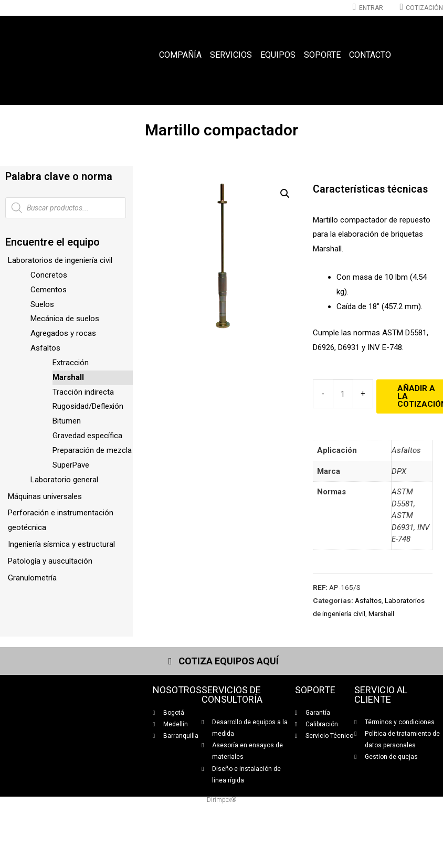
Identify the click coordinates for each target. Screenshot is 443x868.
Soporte (322, 55)
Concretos (49, 275)
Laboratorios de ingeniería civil (60, 260)
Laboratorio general (64, 480)
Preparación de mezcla (92, 450)
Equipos (278, 55)
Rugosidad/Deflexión (88, 406)
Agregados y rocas (63, 333)
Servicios (231, 55)
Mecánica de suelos (65, 319)
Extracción (71, 363)
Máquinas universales (45, 496)
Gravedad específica (87, 436)
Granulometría (32, 578)
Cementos (49, 290)
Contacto (370, 55)
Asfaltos (45, 348)
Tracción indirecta (83, 392)
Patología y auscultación (50, 561)
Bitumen (67, 421)
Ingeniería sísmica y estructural (61, 544)
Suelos (42, 304)
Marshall (68, 377)
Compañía (180, 55)
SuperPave (71, 465)
